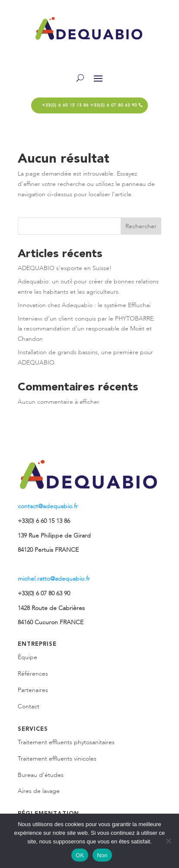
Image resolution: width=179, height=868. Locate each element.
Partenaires (33, 690)
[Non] (168, 841)
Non (102, 855)
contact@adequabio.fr (48, 506)
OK (80, 855)
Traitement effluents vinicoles (57, 759)
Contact (29, 706)
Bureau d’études (41, 775)
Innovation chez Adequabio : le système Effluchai (84, 305)
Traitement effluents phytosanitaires (66, 742)
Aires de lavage (39, 791)
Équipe (27, 657)
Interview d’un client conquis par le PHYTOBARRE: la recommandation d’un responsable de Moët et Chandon (86, 329)
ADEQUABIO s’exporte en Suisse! (65, 268)
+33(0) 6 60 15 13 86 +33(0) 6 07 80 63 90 (89, 105)
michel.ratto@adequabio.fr (54, 579)
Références (33, 674)
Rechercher (141, 226)
